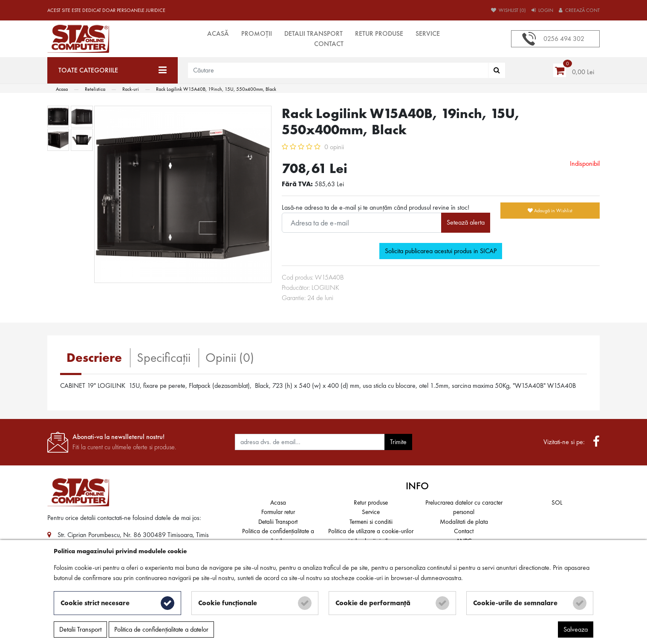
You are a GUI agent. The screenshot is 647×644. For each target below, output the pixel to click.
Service (428, 33)
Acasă (218, 33)
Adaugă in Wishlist (550, 211)
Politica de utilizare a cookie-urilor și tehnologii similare (371, 536)
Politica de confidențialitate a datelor (278, 536)
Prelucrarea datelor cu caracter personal (464, 507)
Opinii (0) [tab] (230, 358)
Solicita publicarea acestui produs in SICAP (441, 251)
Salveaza (576, 629)
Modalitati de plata (464, 522)
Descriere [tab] (94, 358)
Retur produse (379, 33)
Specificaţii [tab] (164, 358)
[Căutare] (497, 70)
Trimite (398, 442)
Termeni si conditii (371, 522)
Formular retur (278, 512)
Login (542, 10)
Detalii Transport (313, 33)
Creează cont (579, 10)
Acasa (278, 502)
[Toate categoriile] (113, 70)
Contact (329, 44)
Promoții (257, 33)
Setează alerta (466, 222)
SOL (557, 502)
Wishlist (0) (508, 10)
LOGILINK (325, 287)
